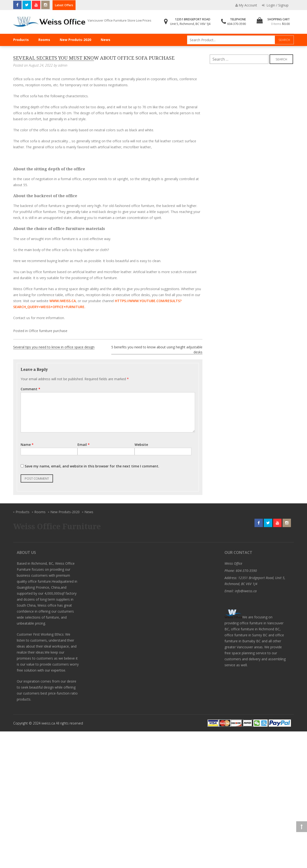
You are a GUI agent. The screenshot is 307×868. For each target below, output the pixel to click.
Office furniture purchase (48, 331)
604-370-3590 (236, 24)
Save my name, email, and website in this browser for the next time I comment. (92, 466)
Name (27, 445)
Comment (30, 389)
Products (21, 40)
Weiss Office (233, 563)
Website (141, 445)
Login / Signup (275, 5)
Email (84, 445)
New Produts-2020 (75, 40)
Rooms (44, 40)
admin (63, 65)
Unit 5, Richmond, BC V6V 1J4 (190, 24)
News (106, 40)
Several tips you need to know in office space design (54, 347)
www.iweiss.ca (63, 301)
